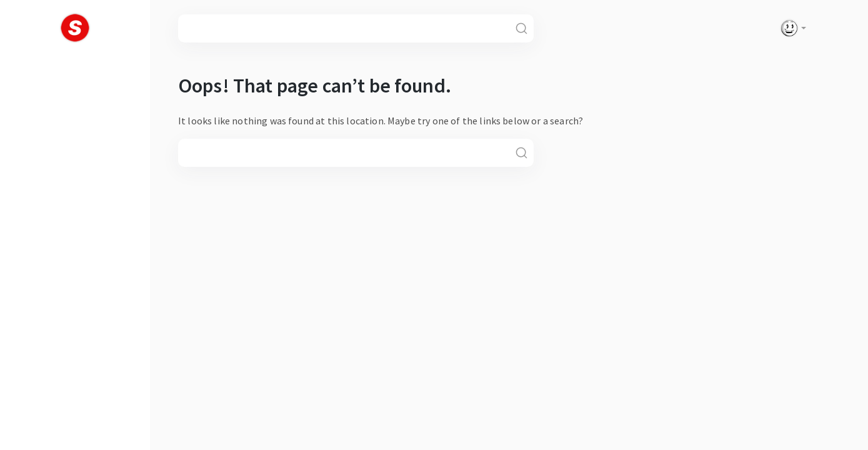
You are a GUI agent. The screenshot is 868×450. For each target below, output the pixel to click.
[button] (790, 28)
